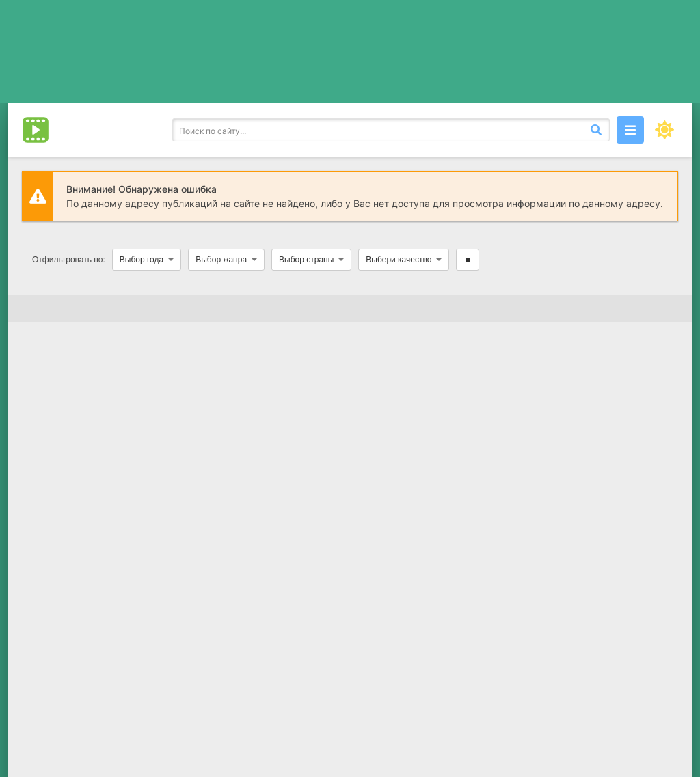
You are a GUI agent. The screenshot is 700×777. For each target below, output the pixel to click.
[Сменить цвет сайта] (664, 130)
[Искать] (596, 130)
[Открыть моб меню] (630, 130)
